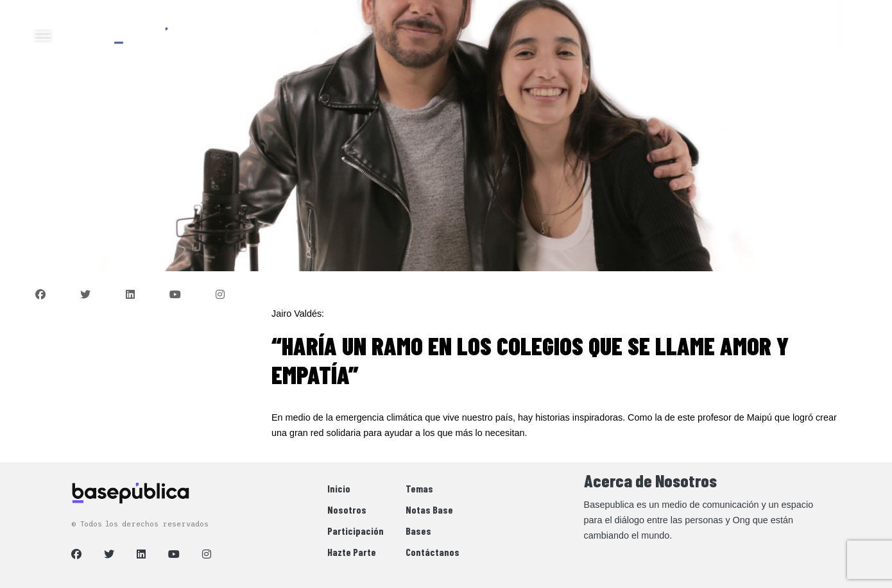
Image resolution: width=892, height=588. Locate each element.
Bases (418, 531)
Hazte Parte (352, 552)
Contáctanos (433, 552)
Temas (419, 488)
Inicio (339, 488)
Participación (356, 531)
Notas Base (429, 509)
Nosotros (347, 509)
